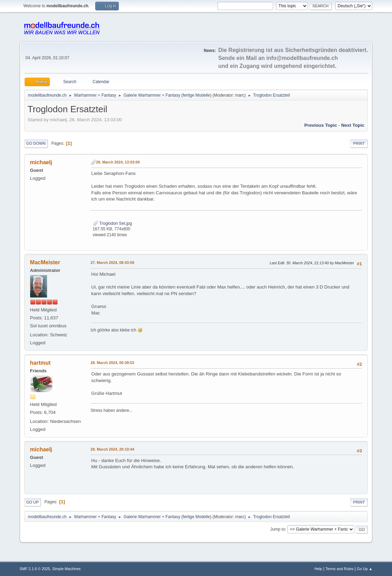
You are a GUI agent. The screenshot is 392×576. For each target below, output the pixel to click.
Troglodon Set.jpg (112, 223)
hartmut (41, 363)
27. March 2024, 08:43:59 (113, 263)
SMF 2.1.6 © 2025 (35, 569)
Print (359, 143)
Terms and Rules (340, 569)
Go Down (36, 143)
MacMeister (45, 262)
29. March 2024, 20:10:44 (113, 449)
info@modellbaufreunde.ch (302, 58)
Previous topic (321, 125)
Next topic (353, 125)
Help (318, 569)
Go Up (33, 502)
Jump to (278, 529)
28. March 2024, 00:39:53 (113, 363)
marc (240, 95)
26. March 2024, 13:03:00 (118, 162)
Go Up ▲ (365, 569)
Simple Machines (66, 569)
